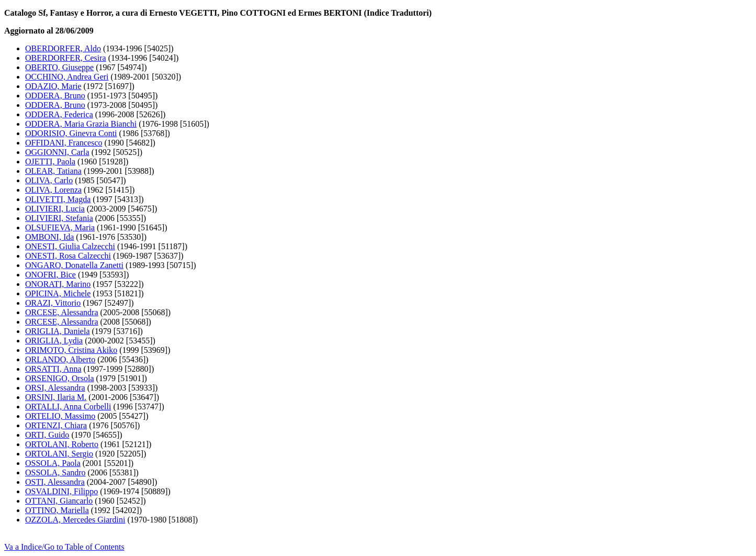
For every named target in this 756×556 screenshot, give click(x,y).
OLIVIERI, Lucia (55, 209)
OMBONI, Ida (49, 237)
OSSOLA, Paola (53, 463)
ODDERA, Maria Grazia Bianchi (81, 124)
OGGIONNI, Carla (57, 152)
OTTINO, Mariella (57, 510)
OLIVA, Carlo (49, 180)
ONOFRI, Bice (50, 275)
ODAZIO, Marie (53, 86)
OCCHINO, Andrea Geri (67, 77)
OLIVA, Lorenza (53, 190)
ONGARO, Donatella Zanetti (74, 265)
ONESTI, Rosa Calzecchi (68, 256)
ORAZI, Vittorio (53, 303)
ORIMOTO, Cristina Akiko (71, 350)
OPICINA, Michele (58, 293)
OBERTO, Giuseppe (59, 67)
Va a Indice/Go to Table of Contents (64, 547)
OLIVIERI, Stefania (59, 218)
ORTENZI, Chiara (56, 425)
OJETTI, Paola (50, 162)
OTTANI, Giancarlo (59, 501)
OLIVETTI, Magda (58, 199)
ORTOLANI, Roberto (62, 444)
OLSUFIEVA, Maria (60, 227)
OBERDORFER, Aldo (63, 48)
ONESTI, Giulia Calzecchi (70, 246)
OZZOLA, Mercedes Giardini (75, 520)
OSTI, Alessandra (55, 482)
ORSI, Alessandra (55, 388)
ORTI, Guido (47, 435)
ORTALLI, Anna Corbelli (68, 407)
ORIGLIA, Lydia (54, 341)
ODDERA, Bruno (55, 96)
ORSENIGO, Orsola (60, 378)
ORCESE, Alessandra (62, 312)
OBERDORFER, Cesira (66, 58)
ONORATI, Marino (58, 284)
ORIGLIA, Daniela (58, 331)
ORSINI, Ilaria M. (56, 397)
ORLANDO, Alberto (60, 359)
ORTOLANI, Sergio (59, 454)
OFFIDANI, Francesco (64, 143)
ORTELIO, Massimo (60, 416)
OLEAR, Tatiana (53, 171)
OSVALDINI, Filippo (61, 491)
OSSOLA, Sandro (55, 472)
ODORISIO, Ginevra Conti (71, 133)
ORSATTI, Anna (53, 369)
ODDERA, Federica (59, 114)
